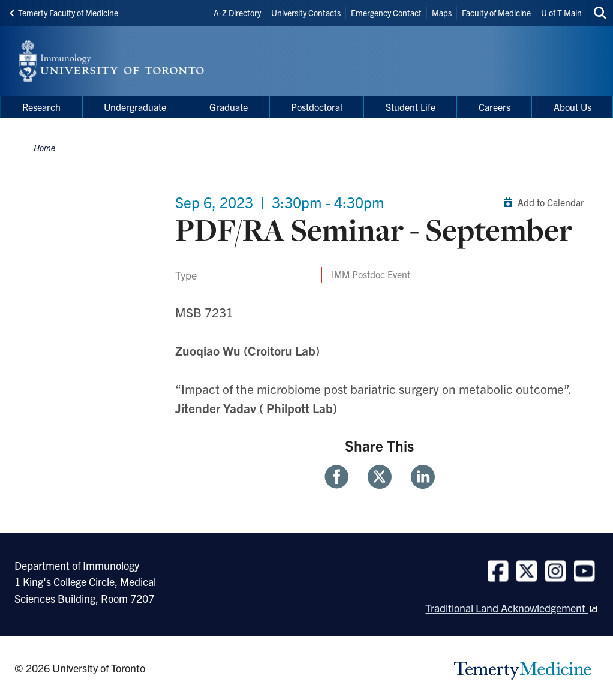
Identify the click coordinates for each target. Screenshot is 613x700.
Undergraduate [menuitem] (135, 107)
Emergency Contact (386, 13)
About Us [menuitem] (573, 107)
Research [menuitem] (41, 107)
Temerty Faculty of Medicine (64, 13)
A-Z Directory (237, 13)
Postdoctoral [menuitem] (317, 107)
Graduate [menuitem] (229, 107)
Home (44, 148)
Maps (442, 13)
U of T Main (561, 13)
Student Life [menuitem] (411, 107)
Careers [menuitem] (495, 107)
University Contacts (306, 13)
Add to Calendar (541, 202)
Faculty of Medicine (496, 13)
